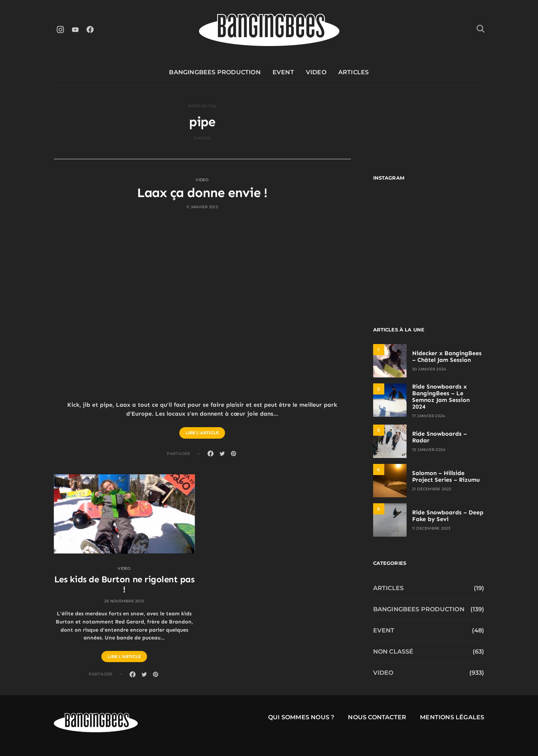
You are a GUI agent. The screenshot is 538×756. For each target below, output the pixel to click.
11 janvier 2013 (202, 207)
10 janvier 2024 (429, 450)
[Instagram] (61, 30)
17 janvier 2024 (429, 416)
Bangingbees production (215, 72)
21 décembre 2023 (432, 489)
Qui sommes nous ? (301, 717)
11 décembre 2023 (431, 528)
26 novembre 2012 (124, 601)
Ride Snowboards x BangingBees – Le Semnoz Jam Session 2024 (441, 397)
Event (283, 72)
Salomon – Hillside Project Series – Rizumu (446, 476)
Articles (354, 72)
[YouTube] (75, 30)
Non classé (393, 652)
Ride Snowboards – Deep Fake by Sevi (448, 516)
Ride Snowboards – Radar (439, 437)
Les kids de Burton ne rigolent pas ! (124, 584)
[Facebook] (90, 30)
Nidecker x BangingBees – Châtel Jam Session (447, 356)
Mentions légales (452, 717)
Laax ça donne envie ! (202, 193)
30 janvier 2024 (429, 369)
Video (316, 72)
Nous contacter (377, 717)
